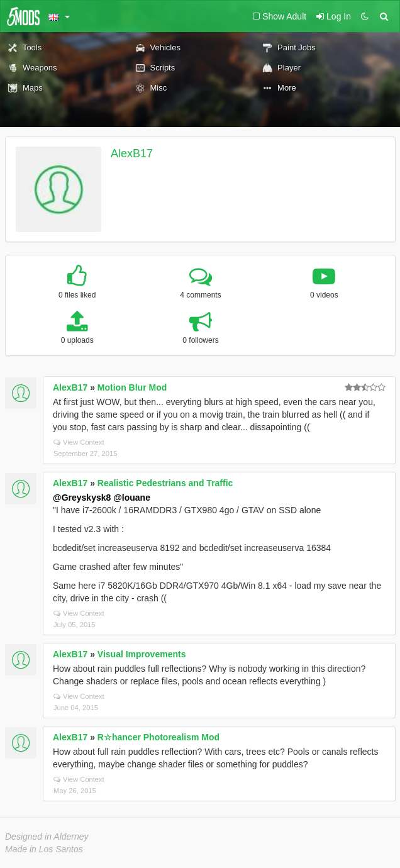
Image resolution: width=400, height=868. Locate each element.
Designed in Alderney (47, 837)
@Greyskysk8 (82, 498)
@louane (132, 498)
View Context (79, 442)
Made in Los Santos (44, 849)
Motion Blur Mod (132, 387)
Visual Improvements (142, 654)
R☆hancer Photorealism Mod (158, 737)
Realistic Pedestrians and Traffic (165, 483)
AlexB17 (132, 153)
